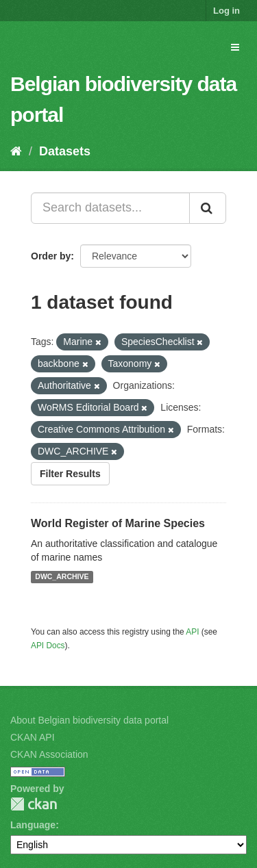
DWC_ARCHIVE (62, 577)
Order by (51, 256)
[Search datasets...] (110, 208)
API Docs (48, 646)
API (192, 632)
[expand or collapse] (235, 47)
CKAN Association (49, 754)
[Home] (16, 151)
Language (33, 825)
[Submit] (208, 208)
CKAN (34, 804)
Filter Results (70, 474)
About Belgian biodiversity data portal (89, 720)
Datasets (65, 151)
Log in (227, 11)
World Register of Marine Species (118, 523)
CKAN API (33, 737)
